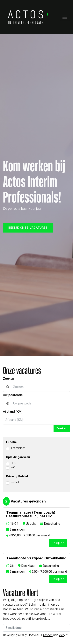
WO (13, 468)
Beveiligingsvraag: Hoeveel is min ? (35, 635)
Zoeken (8, 379)
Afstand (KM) (13, 412)
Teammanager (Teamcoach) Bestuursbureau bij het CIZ (31, 514)
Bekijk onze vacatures (28, 228)
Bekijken (58, 543)
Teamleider (18, 448)
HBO (14, 463)
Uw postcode (13, 395)
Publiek (15, 482)
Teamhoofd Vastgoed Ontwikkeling (36, 558)
